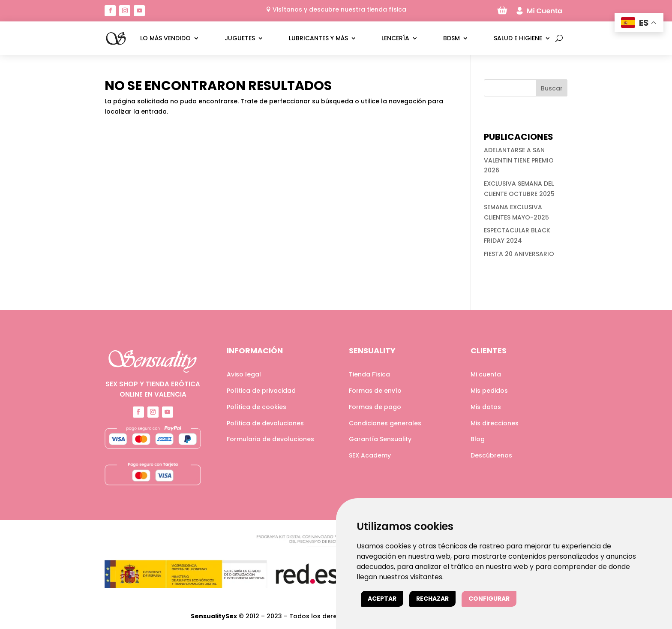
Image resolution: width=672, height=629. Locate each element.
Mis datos (486, 407)
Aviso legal (244, 374)
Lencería (395, 38)
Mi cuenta (486, 374)
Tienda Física (369, 374)
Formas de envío (375, 391)
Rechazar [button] (432, 599)
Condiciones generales (385, 423)
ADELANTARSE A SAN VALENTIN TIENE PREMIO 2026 (519, 160)
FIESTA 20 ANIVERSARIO (519, 254)
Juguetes (240, 38)
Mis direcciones (495, 423)
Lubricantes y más (318, 38)
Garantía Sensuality (380, 439)
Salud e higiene (518, 38)
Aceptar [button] (382, 599)
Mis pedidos (489, 391)
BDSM (451, 38)
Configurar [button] (489, 599)
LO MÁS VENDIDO (165, 38)
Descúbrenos (491, 455)
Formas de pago (375, 407)
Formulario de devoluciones (270, 439)
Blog (478, 439)
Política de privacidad (261, 391)
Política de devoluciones (265, 423)
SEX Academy (370, 455)
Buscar (552, 88)
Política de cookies (256, 407)
